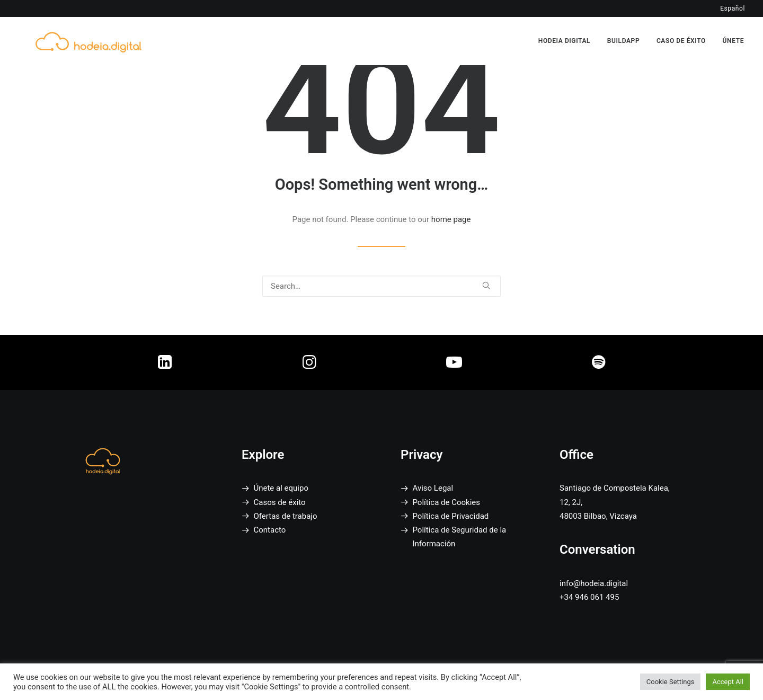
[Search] (381, 286)
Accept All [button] (728, 682)
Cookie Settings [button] (671, 682)
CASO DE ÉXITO (681, 34)
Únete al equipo (281, 488)
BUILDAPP (623, 34)
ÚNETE (733, 34)
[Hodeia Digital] (75, 34)
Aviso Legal (433, 488)
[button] (486, 285)
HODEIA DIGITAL (564, 34)
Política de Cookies (447, 502)
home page (451, 219)
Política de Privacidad (451, 516)
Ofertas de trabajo (286, 516)
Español (733, 8)
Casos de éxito (280, 502)
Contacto (270, 530)
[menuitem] (568, 34)
